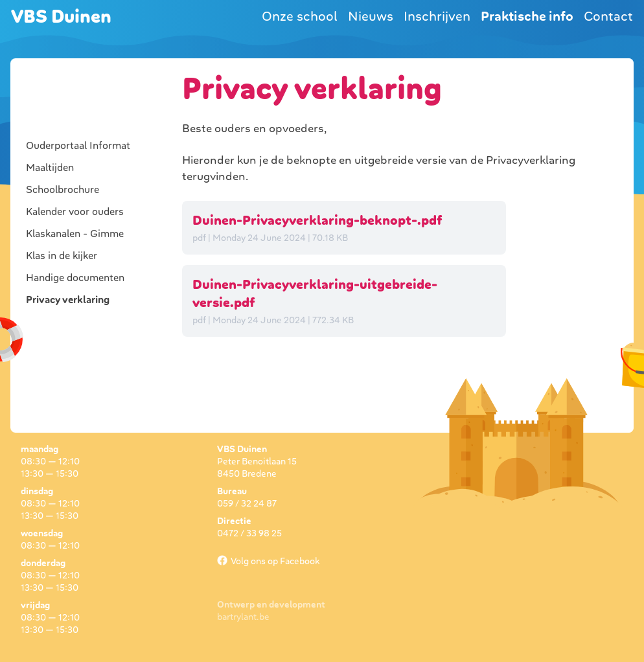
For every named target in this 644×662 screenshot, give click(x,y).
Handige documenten (75, 278)
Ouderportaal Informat (78, 146)
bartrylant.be (243, 617)
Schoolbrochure (63, 190)
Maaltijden (50, 168)
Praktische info (527, 16)
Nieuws (371, 16)
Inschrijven (437, 16)
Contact (608, 16)
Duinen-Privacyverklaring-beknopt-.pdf (317, 220)
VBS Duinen (61, 17)
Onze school (300, 16)
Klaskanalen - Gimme (75, 234)
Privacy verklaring (68, 300)
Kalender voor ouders (75, 212)
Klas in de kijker (62, 256)
